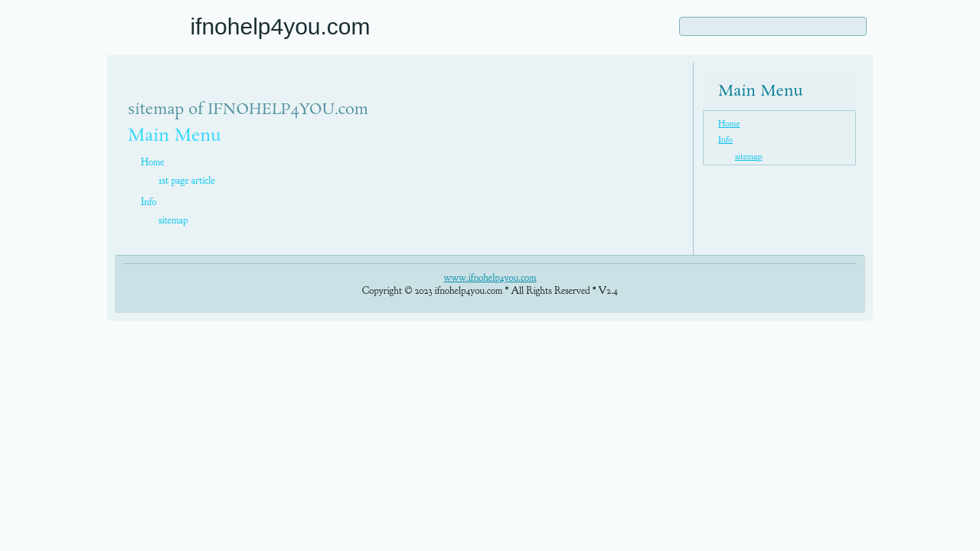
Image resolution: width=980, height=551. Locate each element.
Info (149, 202)
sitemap (173, 220)
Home (153, 162)
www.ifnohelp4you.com (490, 278)
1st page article (187, 181)
